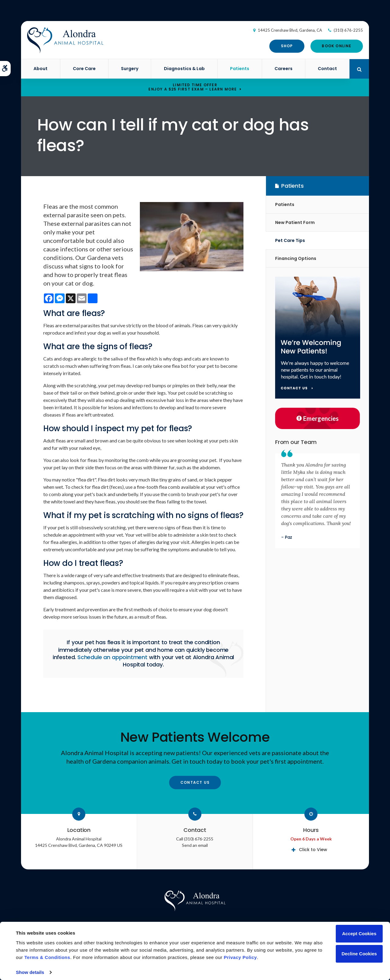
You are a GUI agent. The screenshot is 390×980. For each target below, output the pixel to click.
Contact (327, 69)
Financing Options (296, 258)
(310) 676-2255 (348, 30)
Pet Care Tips (290, 240)
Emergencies (317, 418)
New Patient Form (295, 222)
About (41, 69)
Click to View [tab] (313, 850)
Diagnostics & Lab (184, 69)
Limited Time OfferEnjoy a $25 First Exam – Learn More (193, 87)
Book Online (337, 46)
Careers (284, 69)
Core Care (84, 69)
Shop (287, 46)
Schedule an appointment (112, 657)
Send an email (195, 845)
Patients (240, 69)
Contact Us (195, 782)
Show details (30, 972)
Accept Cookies (359, 934)
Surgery (130, 69)
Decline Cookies (359, 954)
